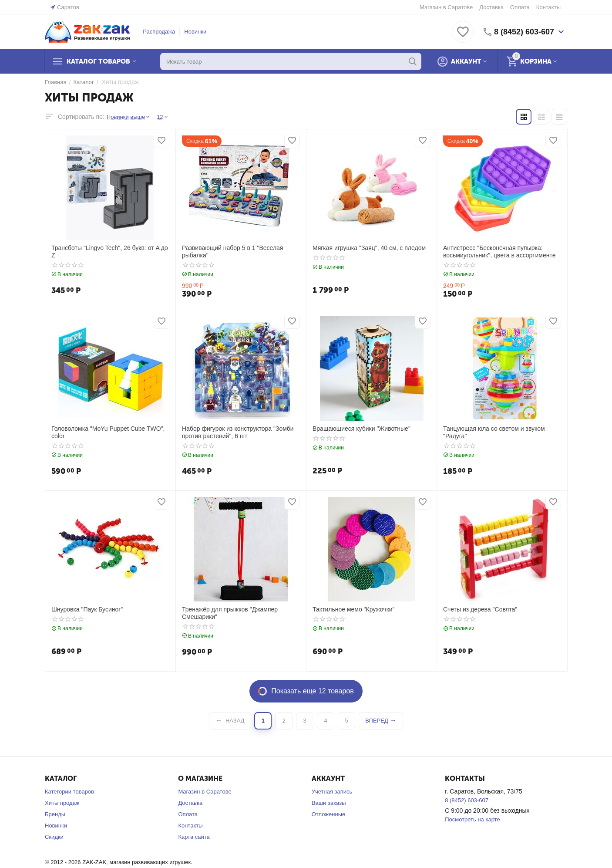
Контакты (548, 7)
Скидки (54, 837)
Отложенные (328, 814)
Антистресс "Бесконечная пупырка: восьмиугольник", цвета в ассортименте (499, 252)
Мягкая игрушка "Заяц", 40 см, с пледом (369, 248)
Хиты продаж (62, 803)
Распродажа (159, 32)
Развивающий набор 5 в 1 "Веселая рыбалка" (232, 252)
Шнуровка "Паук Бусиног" (87, 609)
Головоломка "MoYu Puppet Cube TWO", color (108, 432)
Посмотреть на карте (472, 819)
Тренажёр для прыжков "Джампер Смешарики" (230, 613)
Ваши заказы (329, 803)
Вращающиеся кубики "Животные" (361, 429)
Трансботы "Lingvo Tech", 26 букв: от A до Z (110, 252)
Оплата (520, 7)
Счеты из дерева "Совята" (480, 609)
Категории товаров (69, 792)
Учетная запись (332, 792)
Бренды (55, 814)
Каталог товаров (98, 61)
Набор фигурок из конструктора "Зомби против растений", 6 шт (238, 432)
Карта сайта (194, 837)
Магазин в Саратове (446, 7)
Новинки (195, 32)
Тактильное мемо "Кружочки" (354, 609)
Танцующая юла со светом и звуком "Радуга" (494, 432)
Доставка (491, 7)
